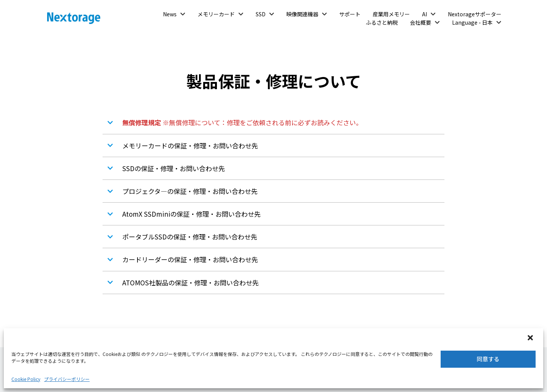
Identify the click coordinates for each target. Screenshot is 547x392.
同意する (488, 359)
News (170, 14)
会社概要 (421, 22)
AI (424, 14)
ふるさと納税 (382, 22)
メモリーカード (216, 14)
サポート (350, 14)
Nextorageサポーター (475, 14)
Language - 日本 (472, 22)
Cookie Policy (26, 379)
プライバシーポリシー (67, 379)
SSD (261, 14)
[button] (531, 338)
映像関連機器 (302, 14)
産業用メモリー (391, 14)
